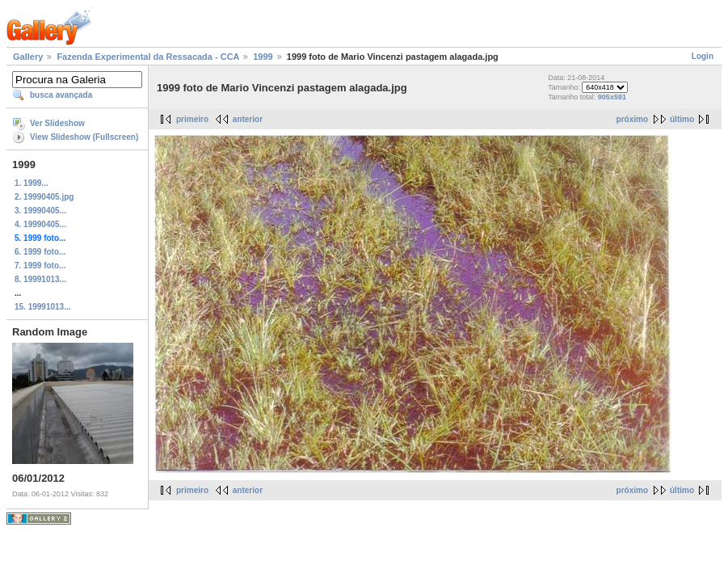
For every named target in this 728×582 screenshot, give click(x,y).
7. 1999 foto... (40, 266)
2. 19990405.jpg (44, 197)
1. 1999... (32, 183)
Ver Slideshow (57, 123)
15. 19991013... (43, 307)
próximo (632, 119)
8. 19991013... (40, 279)
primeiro (192, 119)
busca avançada (61, 95)
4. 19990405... (40, 224)
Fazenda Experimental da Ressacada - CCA (148, 57)
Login (703, 56)
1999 (263, 57)
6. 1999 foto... (40, 252)
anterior (248, 119)
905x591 (612, 97)
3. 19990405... (40, 211)
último (682, 119)
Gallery (28, 57)
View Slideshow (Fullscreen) (84, 137)
